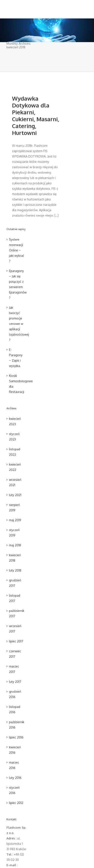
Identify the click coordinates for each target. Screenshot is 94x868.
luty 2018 (15, 570)
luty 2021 (15, 495)
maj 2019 (15, 520)
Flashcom (80, 45)
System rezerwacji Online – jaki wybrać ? (17, 250)
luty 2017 (15, 682)
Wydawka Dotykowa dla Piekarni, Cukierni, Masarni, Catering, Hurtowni (36, 115)
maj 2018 (15, 545)
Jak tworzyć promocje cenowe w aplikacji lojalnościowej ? (19, 324)
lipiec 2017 (16, 641)
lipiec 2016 (16, 737)
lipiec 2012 (16, 803)
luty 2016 (15, 778)
